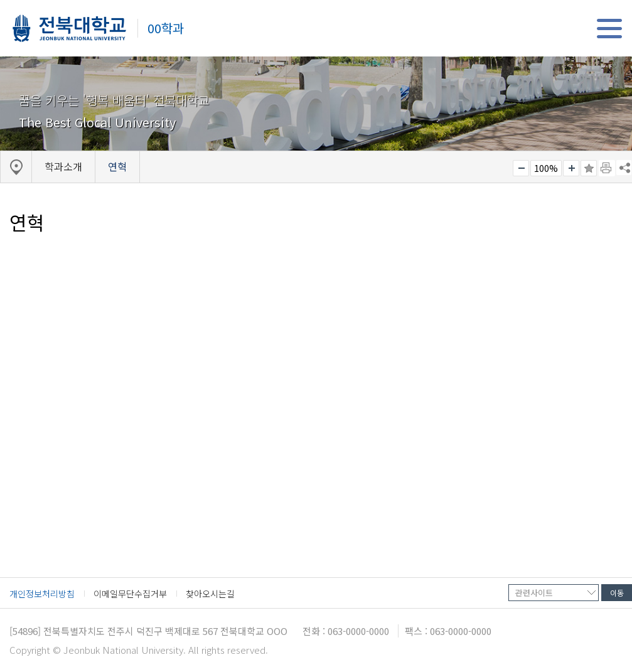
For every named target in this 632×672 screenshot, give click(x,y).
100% (546, 168)
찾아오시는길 (210, 594)
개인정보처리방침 (42, 594)
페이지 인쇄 (607, 168)
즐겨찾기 (589, 168)
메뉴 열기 (609, 29)
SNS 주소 (624, 168)
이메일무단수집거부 (130, 594)
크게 (571, 168)
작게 (521, 168)
